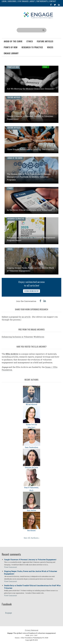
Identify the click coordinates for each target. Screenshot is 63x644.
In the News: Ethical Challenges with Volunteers (29, 210)
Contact (53, 1)
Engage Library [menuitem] (11, 53)
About (32, 1)
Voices (10, 249)
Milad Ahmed (31, 404)
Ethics (10, 188)
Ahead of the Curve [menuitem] (13, 41)
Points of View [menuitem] (11, 47)
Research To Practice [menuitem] (32, 47)
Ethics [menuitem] (30, 41)
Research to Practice (16, 219)
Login (4, 1)
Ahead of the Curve (15, 158)
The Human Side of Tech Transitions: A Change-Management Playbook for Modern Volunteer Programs (29, 177)
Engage (9, 613)
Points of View (13, 67)
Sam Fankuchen (32, 447)
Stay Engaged (23, 1)
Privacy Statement (32, 630)
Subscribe (12, 1)
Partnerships (42, 1)
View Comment (11, 567)
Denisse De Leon (31, 467)
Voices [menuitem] (50, 47)
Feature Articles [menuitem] (45, 41)
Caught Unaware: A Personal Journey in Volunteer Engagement (30, 560)
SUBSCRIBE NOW (31, 291)
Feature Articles (14, 97)
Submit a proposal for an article (16, 317)
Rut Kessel (31, 530)
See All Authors (31, 538)
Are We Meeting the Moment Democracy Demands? (31, 89)
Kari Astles (31, 510)
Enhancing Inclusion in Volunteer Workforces (23, 337)
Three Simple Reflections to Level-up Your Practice (30, 149)
